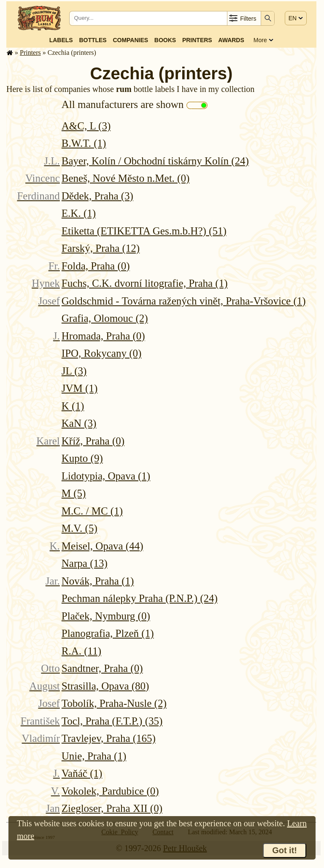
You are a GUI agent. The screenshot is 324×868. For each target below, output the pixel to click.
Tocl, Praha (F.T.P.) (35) (112, 721)
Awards (231, 40)
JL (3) (74, 371)
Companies (130, 40)
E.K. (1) (79, 213)
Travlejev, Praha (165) (109, 738)
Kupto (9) (82, 458)
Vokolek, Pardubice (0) (110, 791)
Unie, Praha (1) (94, 756)
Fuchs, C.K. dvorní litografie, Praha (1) (145, 283)
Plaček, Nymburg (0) (106, 616)
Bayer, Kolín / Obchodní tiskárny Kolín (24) (155, 161)
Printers (197, 40)
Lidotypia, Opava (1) (106, 476)
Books (165, 40)
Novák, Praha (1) (98, 581)
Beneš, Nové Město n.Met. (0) (126, 178)
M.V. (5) (80, 528)
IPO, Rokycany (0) (102, 353)
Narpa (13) (85, 563)
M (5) (74, 493)
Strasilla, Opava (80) (105, 686)
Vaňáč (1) (82, 773)
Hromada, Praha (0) (103, 336)
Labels (61, 40)
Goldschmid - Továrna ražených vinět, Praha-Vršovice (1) (184, 301)
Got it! (285, 850)
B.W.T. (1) (84, 143)
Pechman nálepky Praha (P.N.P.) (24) (140, 598)
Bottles (93, 40)
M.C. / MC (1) (92, 511)
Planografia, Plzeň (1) (108, 633)
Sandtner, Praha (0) (102, 668)
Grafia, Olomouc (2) (105, 318)
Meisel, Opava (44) (103, 546)
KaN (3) (79, 423)
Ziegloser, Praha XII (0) (112, 808)
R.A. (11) (81, 651)
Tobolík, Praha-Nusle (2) (114, 703)
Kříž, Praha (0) (93, 441)
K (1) (73, 406)
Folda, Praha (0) (96, 266)
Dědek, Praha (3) (97, 196)
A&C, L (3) (86, 126)
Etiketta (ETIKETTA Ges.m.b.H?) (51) (144, 231)
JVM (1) (80, 388)
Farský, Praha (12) (101, 248)
